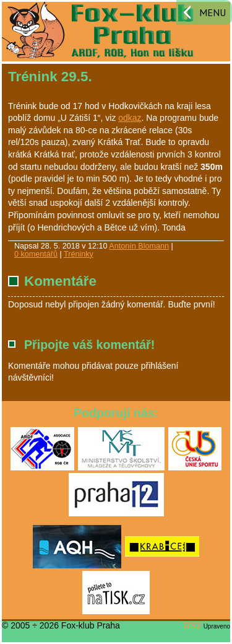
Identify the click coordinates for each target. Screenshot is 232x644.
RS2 (193, 625)
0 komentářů (36, 254)
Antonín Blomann (139, 246)
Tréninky (79, 254)
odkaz (130, 118)
